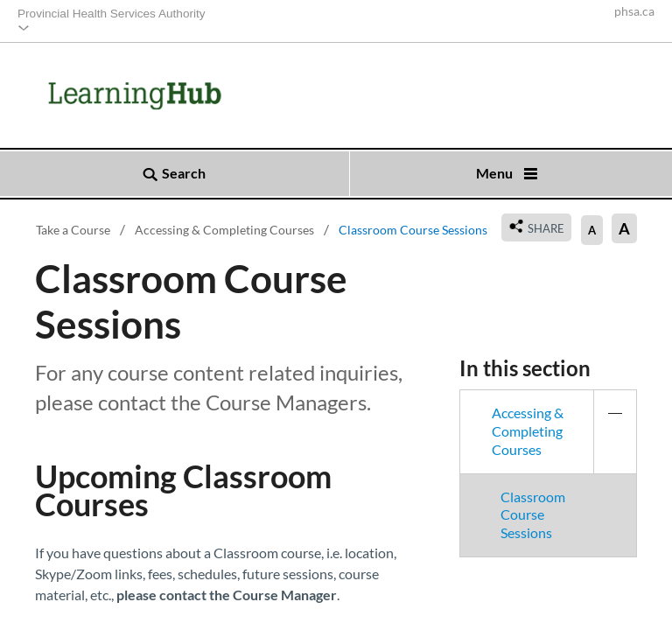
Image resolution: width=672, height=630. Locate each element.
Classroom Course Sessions (533, 515)
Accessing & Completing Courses (564, 431)
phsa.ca (634, 11)
